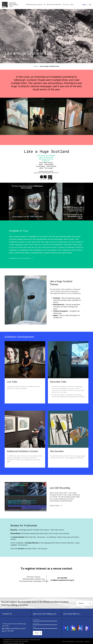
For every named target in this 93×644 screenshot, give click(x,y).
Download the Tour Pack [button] (20, 258)
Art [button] (45, 5)
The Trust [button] (66, 5)
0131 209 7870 (62, 578)
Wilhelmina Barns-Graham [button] (34, 5)
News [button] (72, 5)
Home (36, 66)
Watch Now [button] (54, 506)
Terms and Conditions (68, 642)
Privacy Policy (79, 642)
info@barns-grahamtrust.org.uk (62, 580)
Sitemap (87, 642)
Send (37, 633)
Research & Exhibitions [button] (54, 5)
